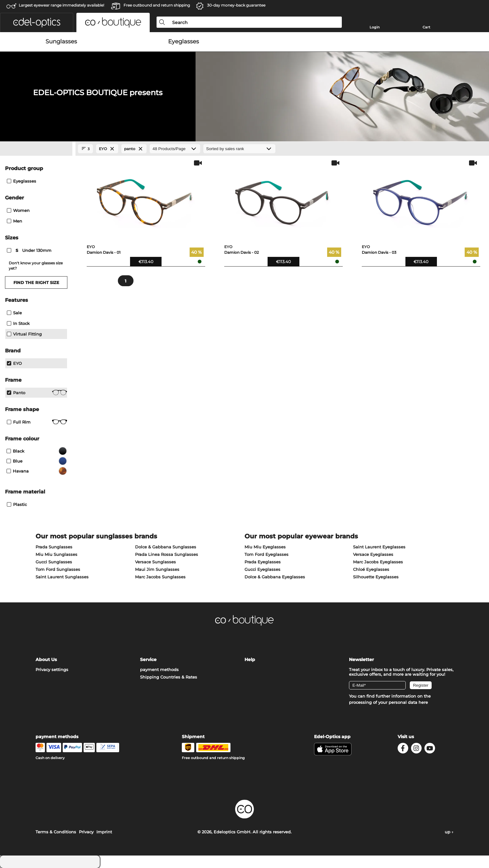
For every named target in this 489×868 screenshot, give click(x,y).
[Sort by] (239, 149)
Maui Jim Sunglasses (157, 569)
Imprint (104, 832)
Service (148, 660)
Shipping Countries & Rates (169, 677)
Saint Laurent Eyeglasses (379, 547)
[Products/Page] (175, 149)
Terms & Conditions (56, 832)
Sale (14, 313)
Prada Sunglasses (54, 547)
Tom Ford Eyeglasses (266, 554)
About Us (46, 660)
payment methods (159, 669)
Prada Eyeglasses (263, 562)
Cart (426, 27)
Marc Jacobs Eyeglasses (378, 562)
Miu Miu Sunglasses (56, 554)
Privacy (86, 832)
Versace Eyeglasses (373, 554)
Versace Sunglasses (155, 562)
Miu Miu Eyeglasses (265, 547)
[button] (37, 22)
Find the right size (36, 282)
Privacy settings (52, 669)
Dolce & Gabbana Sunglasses (166, 547)
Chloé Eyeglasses (371, 569)
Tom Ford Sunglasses (58, 569)
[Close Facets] (36, 149)
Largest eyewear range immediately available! (61, 5)
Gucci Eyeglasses (262, 569)
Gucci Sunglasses (54, 562)
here (423, 702)
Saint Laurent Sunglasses (62, 577)
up (449, 832)
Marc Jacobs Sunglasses (160, 577)
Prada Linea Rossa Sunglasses (167, 554)
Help (250, 660)
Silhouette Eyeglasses (376, 577)
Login (375, 27)
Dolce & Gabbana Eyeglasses (275, 577)
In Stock (18, 323)
